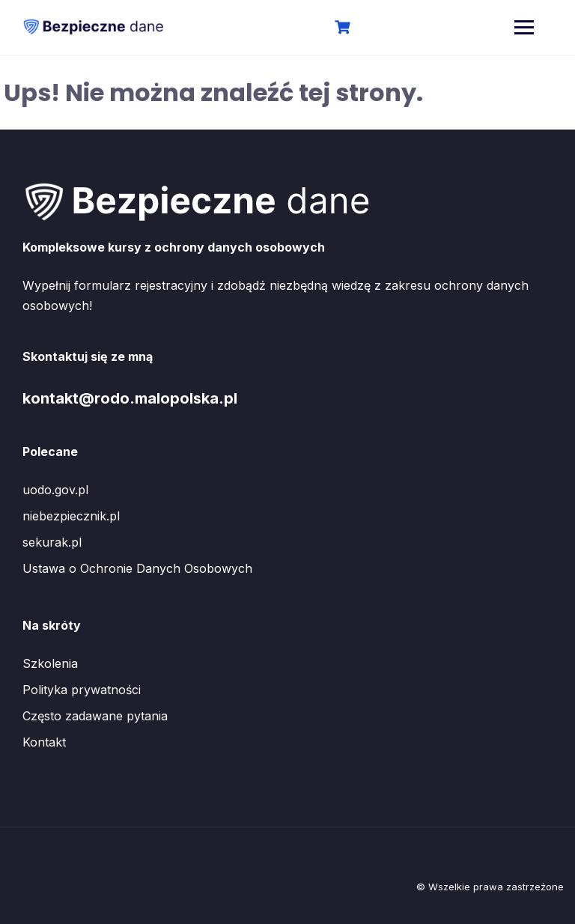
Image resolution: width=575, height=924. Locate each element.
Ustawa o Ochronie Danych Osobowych (137, 568)
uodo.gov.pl (55, 490)
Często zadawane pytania (95, 716)
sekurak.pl (52, 542)
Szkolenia (50, 663)
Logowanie (393, 28)
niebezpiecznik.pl (71, 516)
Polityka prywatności (82, 690)
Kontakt (44, 742)
